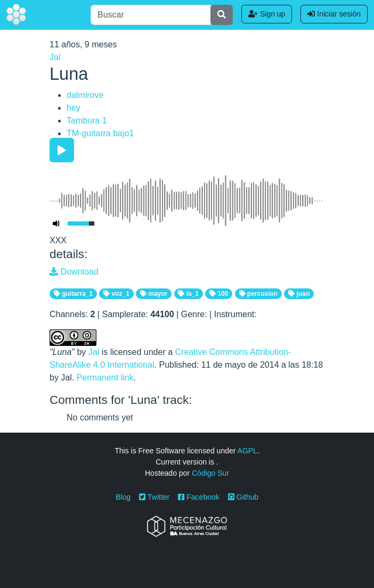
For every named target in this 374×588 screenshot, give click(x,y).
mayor (154, 294)
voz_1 (116, 294)
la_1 (188, 294)
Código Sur (210, 473)
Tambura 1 (87, 121)
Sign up (267, 14)
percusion (259, 294)
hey (74, 108)
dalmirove (85, 95)
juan (299, 294)
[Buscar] (151, 15)
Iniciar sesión (334, 14)
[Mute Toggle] (56, 223)
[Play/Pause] (62, 150)
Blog (123, 497)
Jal (55, 57)
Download (74, 272)
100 (219, 294)
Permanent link (105, 378)
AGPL (247, 451)
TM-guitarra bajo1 (100, 133)
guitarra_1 (73, 294)
